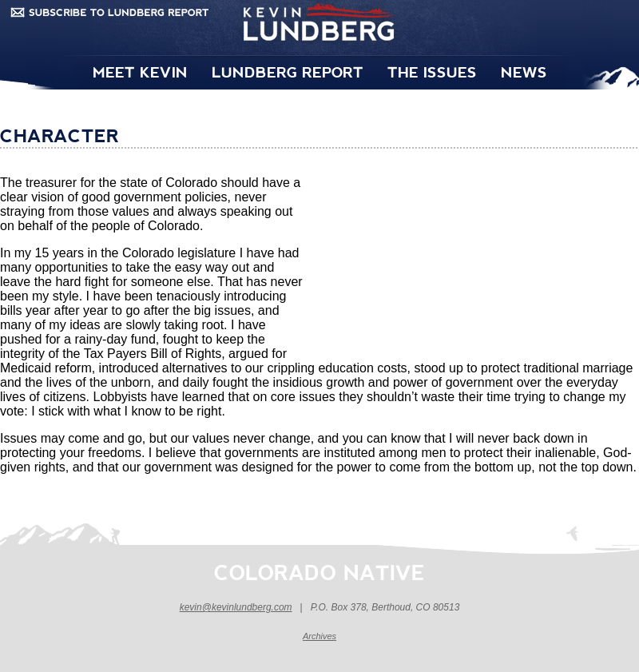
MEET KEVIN (140, 72)
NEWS (524, 72)
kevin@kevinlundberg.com (236, 607)
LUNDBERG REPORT (288, 72)
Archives (319, 636)
